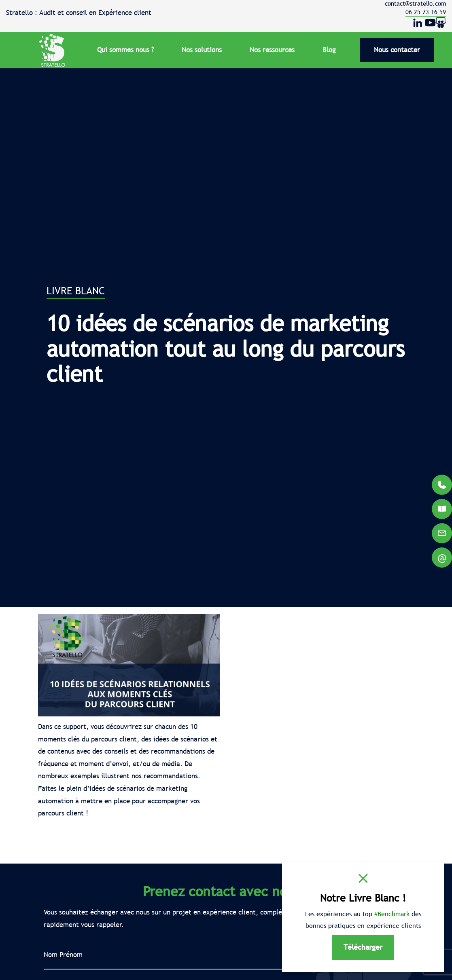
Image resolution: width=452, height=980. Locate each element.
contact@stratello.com (415, 3)
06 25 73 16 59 (426, 12)
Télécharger (363, 947)
